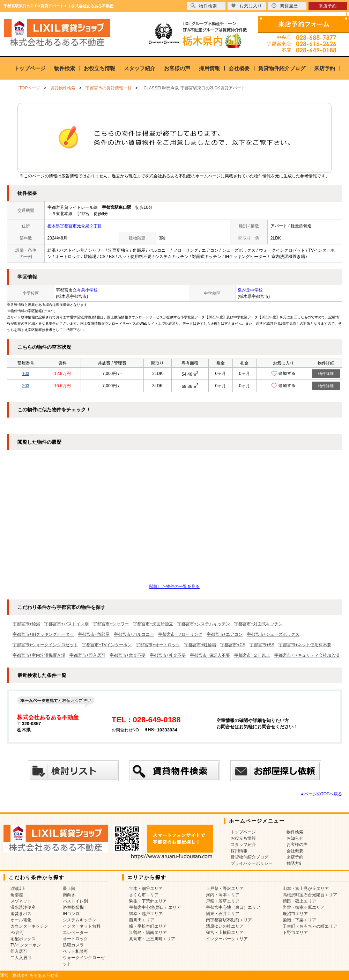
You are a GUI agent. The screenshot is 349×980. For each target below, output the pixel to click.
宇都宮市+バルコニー (134, 634)
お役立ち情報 (99, 68)
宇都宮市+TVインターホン (107, 645)
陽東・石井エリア (223, 914)
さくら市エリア (144, 895)
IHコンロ (71, 914)
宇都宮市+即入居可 (87, 655)
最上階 (69, 889)
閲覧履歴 (285, 6)
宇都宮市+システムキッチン (204, 624)
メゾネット (21, 901)
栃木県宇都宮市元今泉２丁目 (75, 226)
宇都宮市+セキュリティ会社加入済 (307, 655)
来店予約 (325, 68)
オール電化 (21, 920)
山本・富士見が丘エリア (306, 889)
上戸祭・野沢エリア (225, 889)
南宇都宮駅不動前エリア (229, 920)
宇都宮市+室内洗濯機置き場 (39, 655)
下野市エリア (295, 933)
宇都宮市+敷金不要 (128, 655)
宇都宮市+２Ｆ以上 (252, 655)
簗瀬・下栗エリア (299, 920)
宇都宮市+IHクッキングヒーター (43, 634)
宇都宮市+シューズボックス (273, 634)
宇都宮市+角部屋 (94, 634)
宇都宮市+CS (233, 645)
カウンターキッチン (29, 926)
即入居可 (19, 951)
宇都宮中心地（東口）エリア (233, 907)
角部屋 (17, 895)
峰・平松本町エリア (148, 926)
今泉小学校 (87, 290)
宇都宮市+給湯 (26, 624)
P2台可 (17, 933)
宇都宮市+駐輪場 (200, 645)
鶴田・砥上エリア (299, 901)
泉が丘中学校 (250, 290)
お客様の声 (177, 68)
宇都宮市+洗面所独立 (153, 624)
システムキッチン (80, 920)
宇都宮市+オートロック (158, 645)
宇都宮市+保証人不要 (210, 655)
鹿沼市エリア (295, 914)
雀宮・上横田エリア (225, 933)
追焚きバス (21, 914)
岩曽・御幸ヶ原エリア (304, 907)
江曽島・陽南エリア (148, 933)
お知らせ (295, 838)
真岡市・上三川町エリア (152, 939)
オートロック (75, 939)
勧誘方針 (295, 863)
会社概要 (239, 68)
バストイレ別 (75, 901)
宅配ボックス (23, 939)
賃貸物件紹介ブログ (282, 68)
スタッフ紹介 (140, 68)
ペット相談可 (75, 951)
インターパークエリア (227, 939)
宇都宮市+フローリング (180, 634)
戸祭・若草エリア (223, 901)
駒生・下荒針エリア (148, 901)
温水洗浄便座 (23, 907)
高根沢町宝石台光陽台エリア (310, 895)
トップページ (30, 68)
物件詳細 (326, 374)
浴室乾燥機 (73, 907)
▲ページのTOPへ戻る (321, 794)
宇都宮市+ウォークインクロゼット (45, 645)
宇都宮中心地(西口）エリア (155, 907)
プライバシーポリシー (252, 863)
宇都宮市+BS (262, 645)
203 (26, 386)
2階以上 (18, 889)
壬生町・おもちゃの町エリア (310, 926)
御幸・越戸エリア (146, 914)
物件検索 (65, 68)
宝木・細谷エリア (146, 889)
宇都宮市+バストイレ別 (66, 624)
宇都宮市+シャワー (111, 624)
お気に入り (247, 6)
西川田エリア (142, 920)
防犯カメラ (73, 945)
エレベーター (75, 933)
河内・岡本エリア (223, 895)
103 (26, 374)
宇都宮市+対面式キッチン (258, 624)
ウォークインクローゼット (84, 961)
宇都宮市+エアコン (225, 634)
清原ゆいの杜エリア (225, 926)
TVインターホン (26, 945)
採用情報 (209, 68)
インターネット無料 (82, 926)
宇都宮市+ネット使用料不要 (305, 645)
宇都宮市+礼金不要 (168, 655)
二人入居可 (21, 958)
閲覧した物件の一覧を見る (174, 587)
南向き (69, 895)
